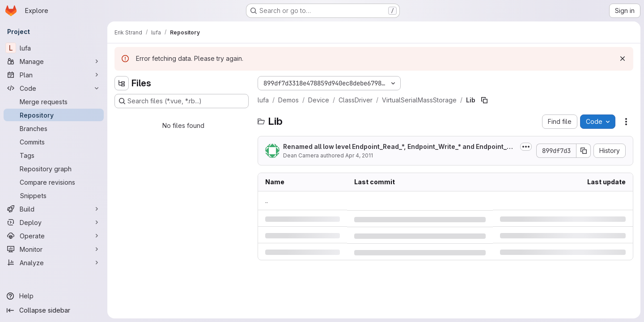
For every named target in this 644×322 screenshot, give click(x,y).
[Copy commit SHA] (584, 151)
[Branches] (54, 128)
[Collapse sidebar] (54, 310)
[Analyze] (54, 263)
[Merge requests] (54, 102)
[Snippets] (54, 195)
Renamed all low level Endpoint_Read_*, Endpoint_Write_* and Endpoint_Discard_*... (400, 147)
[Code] (54, 88)
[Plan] (54, 75)
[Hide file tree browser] (122, 83)
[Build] (54, 209)
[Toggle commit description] (526, 147)
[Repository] (54, 115)
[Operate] (54, 236)
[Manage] (54, 61)
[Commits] (54, 142)
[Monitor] (54, 249)
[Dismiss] (623, 59)
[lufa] (54, 48)
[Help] (54, 296)
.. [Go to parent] (267, 201)
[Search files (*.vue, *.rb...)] (182, 101)
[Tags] (54, 155)
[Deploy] (54, 222)
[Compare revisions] (54, 182)
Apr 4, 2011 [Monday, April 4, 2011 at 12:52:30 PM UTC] (359, 155)
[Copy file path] (484, 100)
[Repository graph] (54, 169)
